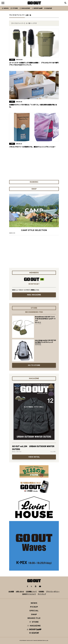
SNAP (34, 614)
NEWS (34, 603)
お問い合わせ (20, 592)
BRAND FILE (34, 618)
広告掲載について (31, 592)
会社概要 (11, 592)
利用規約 (41, 592)
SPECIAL (34, 611)
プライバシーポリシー (53, 592)
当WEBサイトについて (29, 594)
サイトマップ (42, 594)
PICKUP (34, 607)
